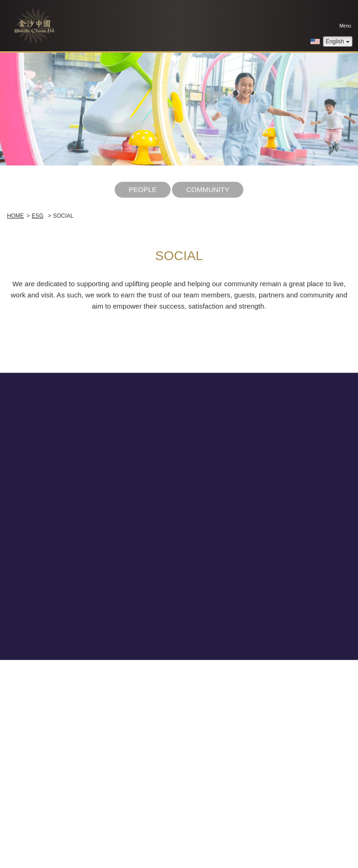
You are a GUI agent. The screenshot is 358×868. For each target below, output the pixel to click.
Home (15, 216)
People (143, 189)
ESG (38, 216)
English (338, 41)
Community (208, 189)
